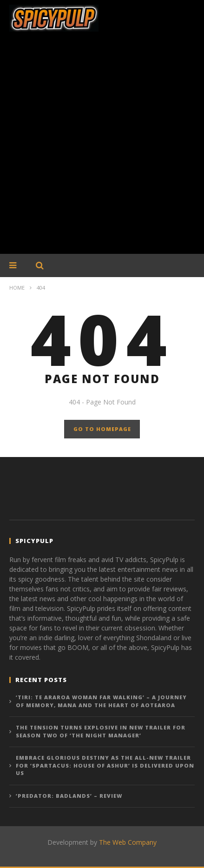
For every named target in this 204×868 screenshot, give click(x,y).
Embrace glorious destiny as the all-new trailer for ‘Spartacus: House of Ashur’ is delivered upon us (105, 765)
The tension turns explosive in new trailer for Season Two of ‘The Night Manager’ (101, 731)
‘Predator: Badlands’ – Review (69, 796)
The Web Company (128, 842)
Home (17, 288)
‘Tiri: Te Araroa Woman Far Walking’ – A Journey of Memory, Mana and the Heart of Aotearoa (101, 701)
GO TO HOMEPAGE (102, 429)
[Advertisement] (102, 148)
